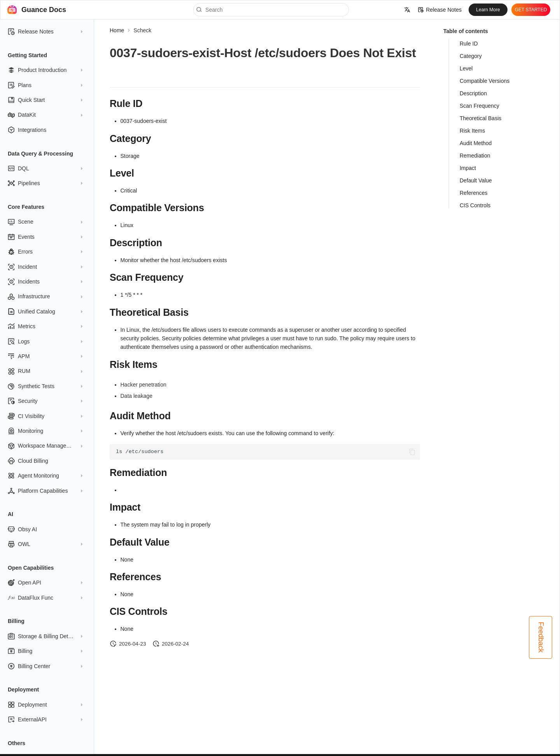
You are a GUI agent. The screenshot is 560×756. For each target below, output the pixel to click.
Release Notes (440, 10)
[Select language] (407, 10)
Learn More (488, 10)
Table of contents (466, 31)
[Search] (271, 10)
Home (117, 30)
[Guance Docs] (12, 10)
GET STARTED (531, 10)
